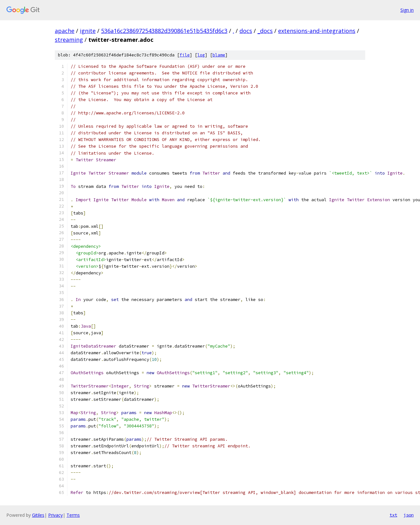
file (185, 55)
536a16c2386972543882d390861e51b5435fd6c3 (164, 31)
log (201, 55)
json (409, 515)
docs (246, 31)
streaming (69, 40)
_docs (265, 31)
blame (219, 55)
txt (393, 515)
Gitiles (38, 515)
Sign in (407, 10)
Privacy (55, 515)
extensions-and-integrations (317, 31)
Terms (73, 515)
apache (65, 31)
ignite (88, 31)
